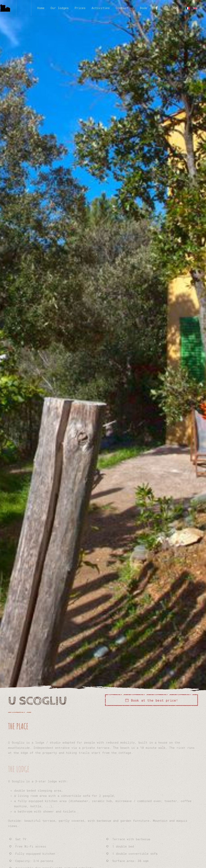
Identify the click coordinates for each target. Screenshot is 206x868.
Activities (101, 8)
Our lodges (60, 8)
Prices (80, 8)
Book (143, 8)
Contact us (125, 8)
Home (41, 8)
